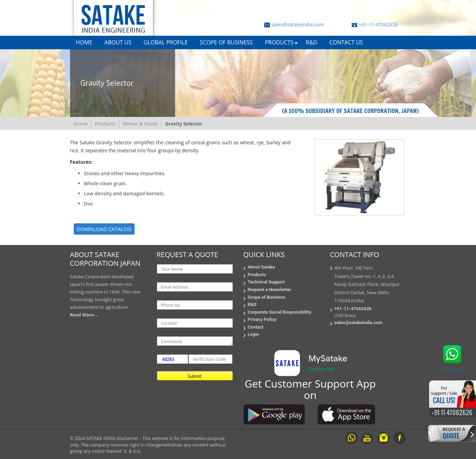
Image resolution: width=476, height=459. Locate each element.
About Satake (261, 267)
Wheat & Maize (140, 124)
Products (105, 124)
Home (81, 124)
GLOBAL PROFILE (166, 42)
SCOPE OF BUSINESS (226, 42)
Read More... (84, 315)
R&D (311, 42)
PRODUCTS (279, 42)
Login (254, 334)
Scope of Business (267, 297)
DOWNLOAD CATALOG (104, 229)
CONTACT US (346, 42)
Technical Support (266, 282)
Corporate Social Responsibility (280, 312)
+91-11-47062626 (378, 24)
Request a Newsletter (270, 290)
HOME (84, 42)
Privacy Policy (262, 319)
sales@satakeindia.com (298, 24)
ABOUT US (118, 42)
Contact (256, 327)
